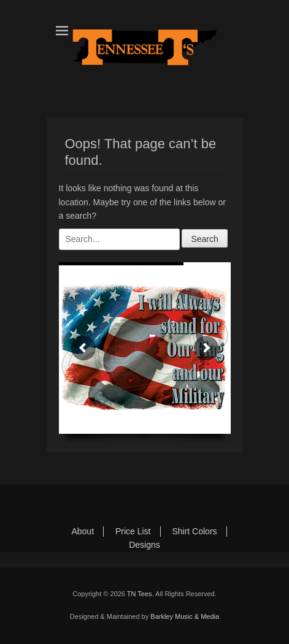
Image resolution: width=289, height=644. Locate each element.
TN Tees (140, 594)
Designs (144, 545)
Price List (133, 531)
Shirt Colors (194, 531)
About (83, 531)
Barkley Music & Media (185, 616)
